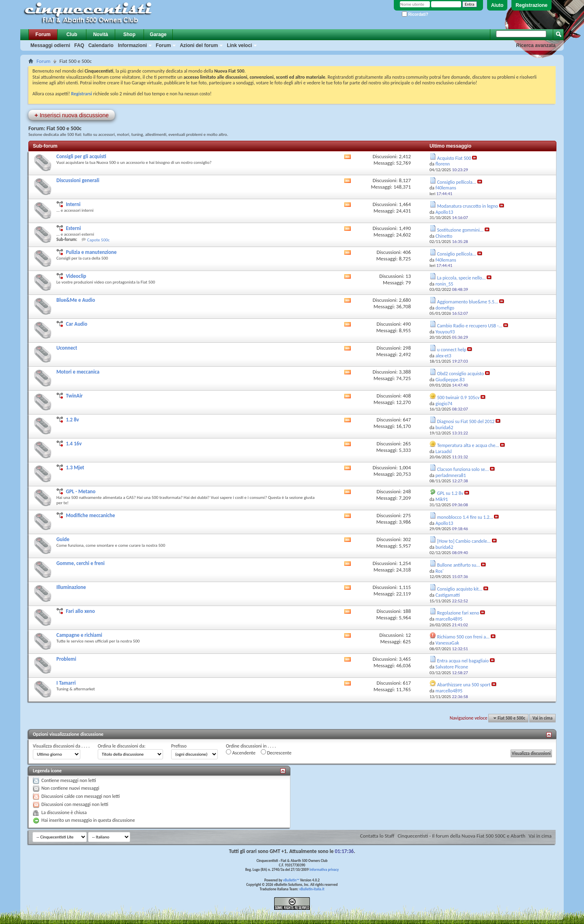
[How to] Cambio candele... (464, 541)
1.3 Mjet (75, 467)
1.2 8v (72, 420)
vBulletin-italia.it (312, 889)
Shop (129, 34)
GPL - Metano (81, 491)
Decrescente (276, 752)
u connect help (452, 350)
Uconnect (67, 348)
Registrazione (531, 5)
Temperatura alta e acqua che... (468, 445)
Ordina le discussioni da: (122, 746)
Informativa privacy (324, 869)
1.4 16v (74, 444)
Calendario (101, 45)
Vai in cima (542, 718)
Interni (73, 204)
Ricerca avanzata (536, 45)
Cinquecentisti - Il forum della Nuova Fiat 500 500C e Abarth (461, 836)
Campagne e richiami (79, 635)
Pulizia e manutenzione (91, 252)
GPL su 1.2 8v (450, 493)
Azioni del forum (199, 45)
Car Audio (76, 324)
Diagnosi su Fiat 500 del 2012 (466, 421)
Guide (63, 539)
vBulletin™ (291, 880)
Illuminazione (71, 587)
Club (72, 34)
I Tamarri (66, 683)
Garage (158, 34)
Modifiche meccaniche (90, 515)
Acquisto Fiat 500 (454, 158)
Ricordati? (415, 14)
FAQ (79, 45)
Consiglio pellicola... (457, 182)
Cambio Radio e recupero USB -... (470, 326)
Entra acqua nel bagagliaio (463, 661)
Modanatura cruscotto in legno (468, 206)
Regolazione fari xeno (458, 613)
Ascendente (241, 752)
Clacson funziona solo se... (463, 469)
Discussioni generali (78, 180)
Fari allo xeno (80, 611)
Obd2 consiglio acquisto (461, 374)
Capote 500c (99, 240)
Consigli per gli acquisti (81, 156)
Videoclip (76, 276)
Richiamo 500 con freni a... (463, 637)
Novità (101, 34)
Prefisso (179, 746)
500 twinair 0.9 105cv (458, 398)
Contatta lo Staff (377, 836)
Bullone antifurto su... (458, 565)
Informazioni (132, 45)
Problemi (66, 659)
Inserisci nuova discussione (72, 115)
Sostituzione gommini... (460, 230)
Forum (43, 34)
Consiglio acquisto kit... (460, 589)
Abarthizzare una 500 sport (464, 685)
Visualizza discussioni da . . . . (61, 746)
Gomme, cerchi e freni (81, 563)
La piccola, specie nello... (462, 278)
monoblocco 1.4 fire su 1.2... (465, 517)
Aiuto (497, 5)
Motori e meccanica (78, 372)
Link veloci (239, 45)
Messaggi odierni (50, 45)
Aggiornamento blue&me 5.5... (468, 302)
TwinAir (74, 396)
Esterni (73, 228)
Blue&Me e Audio (76, 300)
